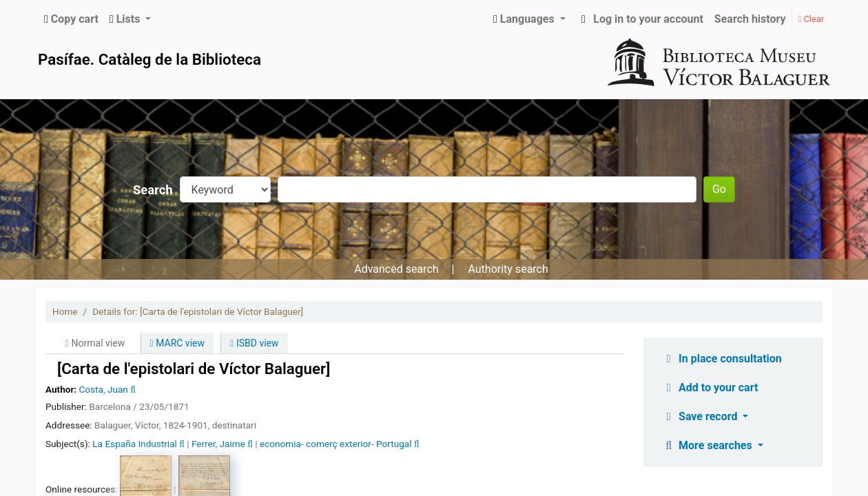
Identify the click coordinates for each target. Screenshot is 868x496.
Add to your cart (710, 387)
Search (153, 190)
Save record (701, 416)
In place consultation (722, 359)
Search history (750, 19)
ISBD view (254, 343)
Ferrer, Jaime (218, 444)
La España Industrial (135, 444)
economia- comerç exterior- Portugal (336, 444)
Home (65, 311)
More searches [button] (709, 445)
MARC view (177, 343)
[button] (71, 19)
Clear (811, 19)
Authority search (508, 269)
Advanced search (396, 269)
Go (719, 189)
